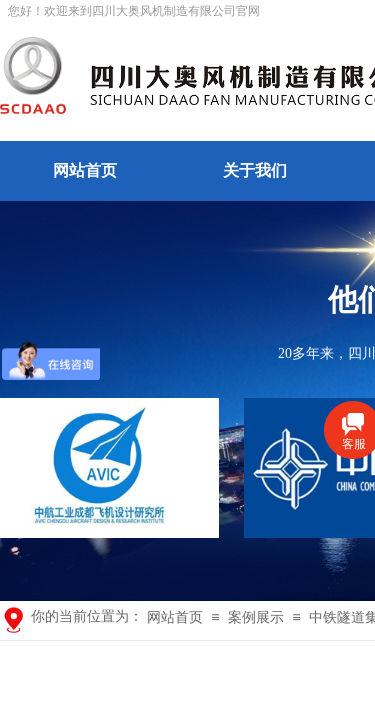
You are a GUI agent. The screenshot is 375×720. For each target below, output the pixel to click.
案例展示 (256, 617)
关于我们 (255, 170)
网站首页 (85, 170)
